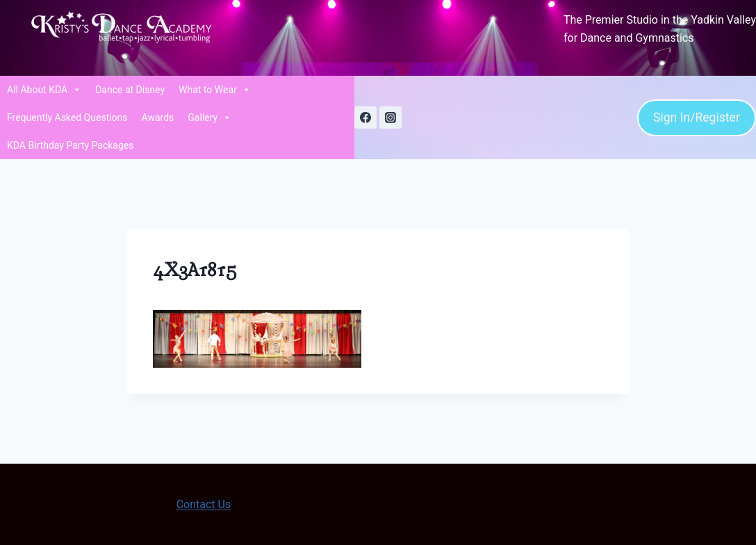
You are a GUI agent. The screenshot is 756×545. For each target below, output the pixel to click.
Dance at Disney (130, 90)
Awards (158, 117)
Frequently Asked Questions (67, 117)
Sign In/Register (697, 117)
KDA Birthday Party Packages (71, 145)
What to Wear (215, 90)
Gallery (209, 117)
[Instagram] (391, 117)
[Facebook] (365, 117)
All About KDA (44, 90)
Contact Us (204, 504)
